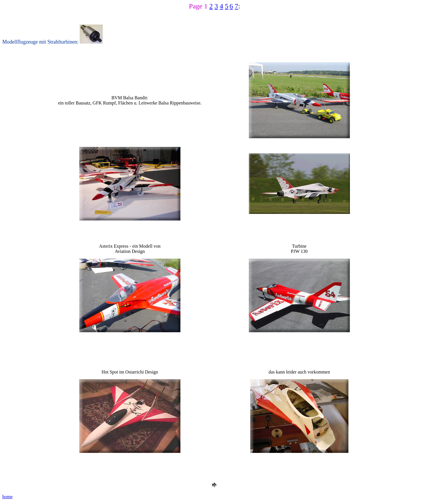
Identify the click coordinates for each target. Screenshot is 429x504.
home (8, 497)
